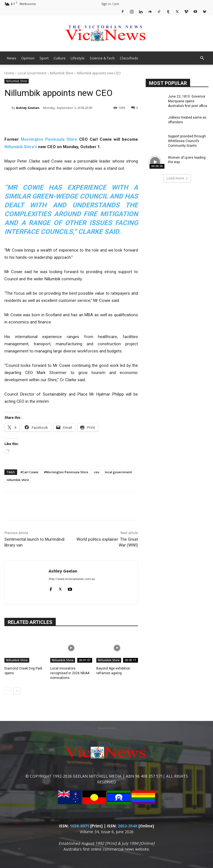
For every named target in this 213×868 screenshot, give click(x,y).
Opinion (28, 58)
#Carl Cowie (29, 472)
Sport (44, 58)
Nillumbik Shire (62, 73)
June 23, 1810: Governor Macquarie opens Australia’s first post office (188, 101)
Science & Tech (102, 58)
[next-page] (17, 691)
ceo (97, 472)
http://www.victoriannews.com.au (72, 579)
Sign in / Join (110, 4)
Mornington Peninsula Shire (49, 139)
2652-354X (128, 826)
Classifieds (129, 58)
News (12, 58)
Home (9, 73)
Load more (177, 178)
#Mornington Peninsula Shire (66, 472)
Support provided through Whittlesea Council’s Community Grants (187, 141)
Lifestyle (78, 58)
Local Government (32, 73)
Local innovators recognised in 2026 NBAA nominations (70, 673)
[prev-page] (8, 691)
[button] (202, 58)
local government (118, 472)
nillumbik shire (18, 480)
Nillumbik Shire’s (21, 147)
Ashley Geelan (28, 108)
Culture (60, 58)
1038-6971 (79, 826)
